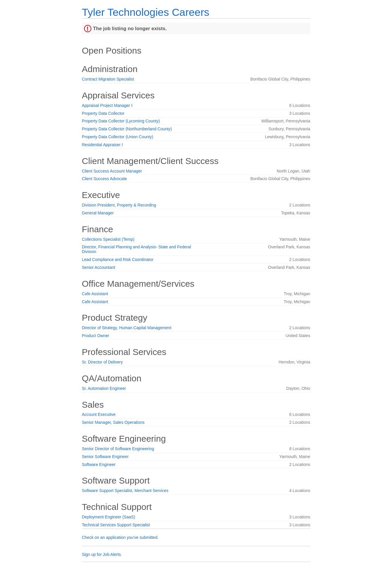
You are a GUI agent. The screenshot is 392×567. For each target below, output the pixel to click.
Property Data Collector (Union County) (118, 137)
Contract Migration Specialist (108, 79)
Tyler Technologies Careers (146, 12)
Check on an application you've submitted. (120, 537)
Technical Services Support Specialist (116, 525)
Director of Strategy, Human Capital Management (127, 328)
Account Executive (99, 414)
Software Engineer (99, 464)
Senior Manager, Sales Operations (113, 422)
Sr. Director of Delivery (102, 362)
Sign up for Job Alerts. (102, 554)
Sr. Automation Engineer (104, 388)
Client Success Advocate (105, 179)
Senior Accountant (99, 267)
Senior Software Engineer (105, 457)
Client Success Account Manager (112, 171)
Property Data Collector (103, 113)
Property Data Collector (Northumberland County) (127, 129)
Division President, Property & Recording (119, 205)
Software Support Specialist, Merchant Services (125, 491)
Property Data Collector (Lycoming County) (121, 121)
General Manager (98, 213)
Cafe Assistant (95, 294)
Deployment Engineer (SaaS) (109, 517)
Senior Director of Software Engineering (118, 449)
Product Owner (96, 336)
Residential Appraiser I (102, 145)
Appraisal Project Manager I (107, 105)
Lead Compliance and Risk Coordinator (118, 259)
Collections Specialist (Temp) (108, 239)
